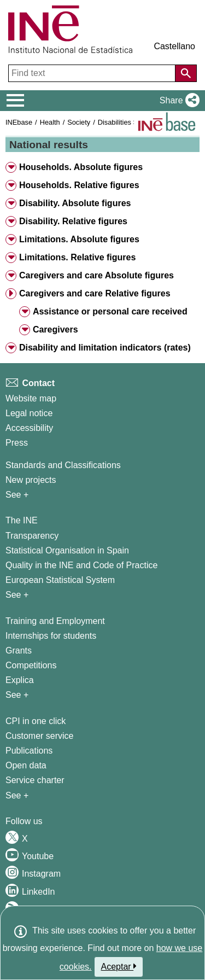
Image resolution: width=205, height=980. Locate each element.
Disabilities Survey (127, 122)
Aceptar (119, 966)
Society (79, 122)
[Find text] (93, 73)
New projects (31, 480)
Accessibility (29, 428)
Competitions (31, 665)
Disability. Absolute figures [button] (75, 203)
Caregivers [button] (55, 329)
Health (50, 122)
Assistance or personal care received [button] (110, 311)
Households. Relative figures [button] (79, 185)
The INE (22, 520)
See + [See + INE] (17, 595)
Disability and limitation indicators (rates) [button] (105, 348)
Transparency (32, 536)
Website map (31, 398)
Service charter (35, 780)
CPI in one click (36, 721)
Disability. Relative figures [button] (73, 221)
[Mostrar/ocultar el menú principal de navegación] (16, 101)
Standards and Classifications (63, 465)
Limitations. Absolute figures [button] (79, 239)
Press (17, 443)
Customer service (39, 736)
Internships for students (51, 636)
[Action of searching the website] (186, 73)
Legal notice (29, 413)
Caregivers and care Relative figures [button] (95, 293)
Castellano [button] (174, 46)
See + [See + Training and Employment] (17, 695)
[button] (177, 101)
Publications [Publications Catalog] (29, 751)
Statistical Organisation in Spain (67, 550)
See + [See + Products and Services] (17, 795)
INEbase (19, 122)
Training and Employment (55, 621)
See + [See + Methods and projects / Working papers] (17, 495)
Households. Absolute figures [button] (81, 167)
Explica (20, 680)
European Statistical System (60, 580)
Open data (26, 765)
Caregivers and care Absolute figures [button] (96, 275)
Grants (19, 651)
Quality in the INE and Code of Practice (81, 565)
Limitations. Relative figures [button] (77, 257)
